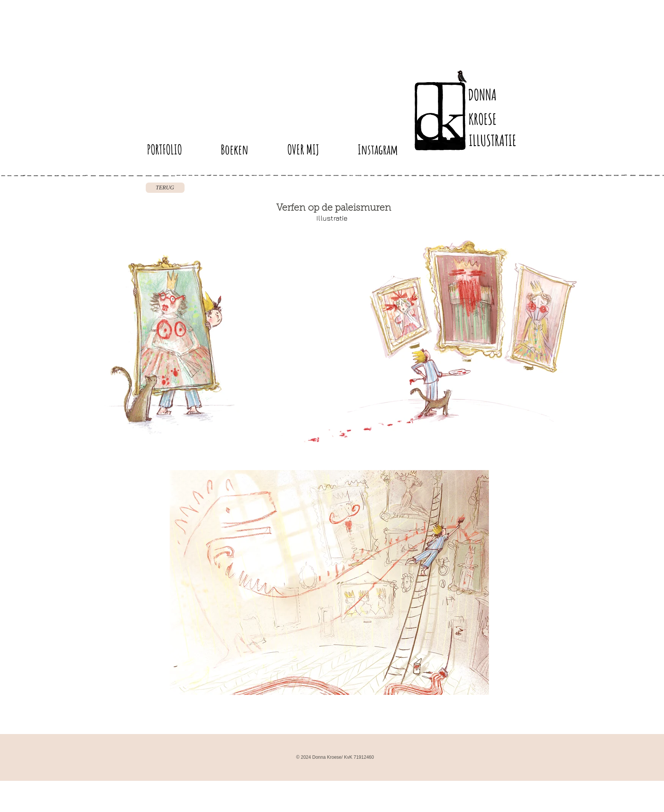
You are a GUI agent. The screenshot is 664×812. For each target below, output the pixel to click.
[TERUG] (165, 188)
